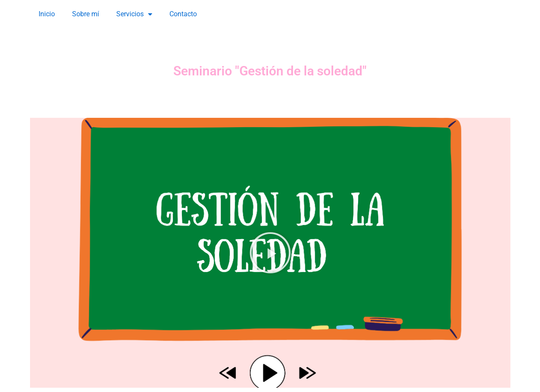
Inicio (47, 14)
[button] (270, 253)
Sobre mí (86, 14)
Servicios (134, 14)
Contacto (183, 14)
